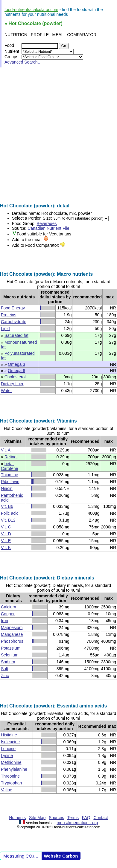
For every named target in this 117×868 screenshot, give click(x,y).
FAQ (86, 818)
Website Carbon (61, 856)
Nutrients (17, 818)
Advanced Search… (23, 62)
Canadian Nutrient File (48, 228)
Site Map (37, 818)
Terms (73, 818)
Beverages (47, 223)
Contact (101, 818)
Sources (56, 818)
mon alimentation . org (77, 823)
